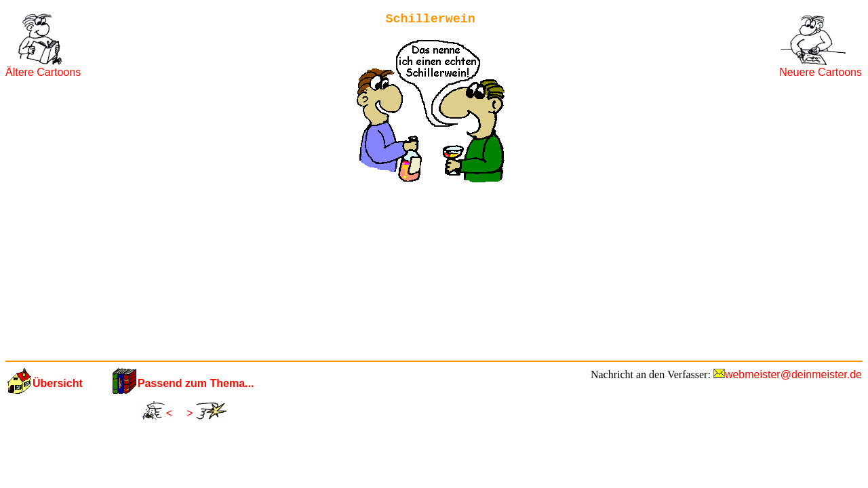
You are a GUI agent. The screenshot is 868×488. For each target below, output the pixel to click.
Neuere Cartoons (821, 72)
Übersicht (58, 383)
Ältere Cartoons (43, 72)
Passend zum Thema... (196, 383)
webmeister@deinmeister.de (793, 374)
